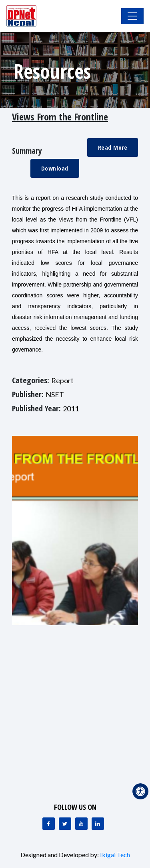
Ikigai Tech (115, 855)
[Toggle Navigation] (132, 16)
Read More (113, 147)
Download (55, 168)
